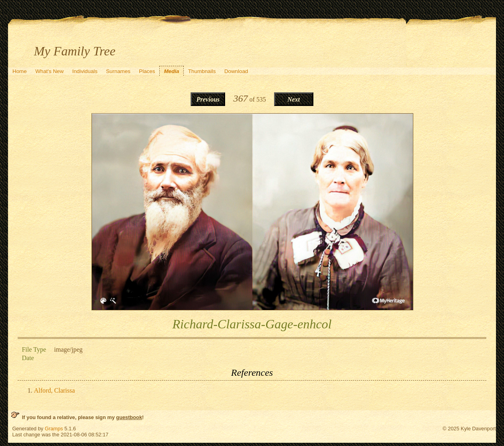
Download (236, 71)
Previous (208, 99)
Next (294, 99)
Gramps (54, 429)
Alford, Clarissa (54, 390)
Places (147, 71)
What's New (50, 71)
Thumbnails (202, 71)
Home (20, 71)
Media (172, 71)
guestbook (129, 417)
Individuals (85, 71)
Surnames (118, 71)
